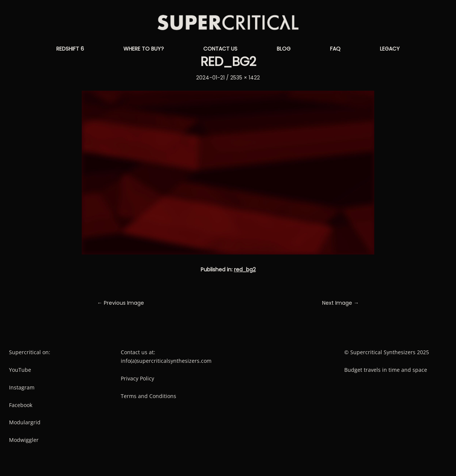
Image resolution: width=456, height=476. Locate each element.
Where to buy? (144, 49)
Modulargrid (25, 422)
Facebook (21, 405)
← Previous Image (121, 303)
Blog (284, 49)
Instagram (22, 387)
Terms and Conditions (148, 396)
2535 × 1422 (245, 78)
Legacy (390, 49)
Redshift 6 (70, 49)
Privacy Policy (137, 378)
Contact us (220, 49)
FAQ (335, 49)
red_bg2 (245, 269)
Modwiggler (24, 440)
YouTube (20, 370)
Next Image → (340, 303)
